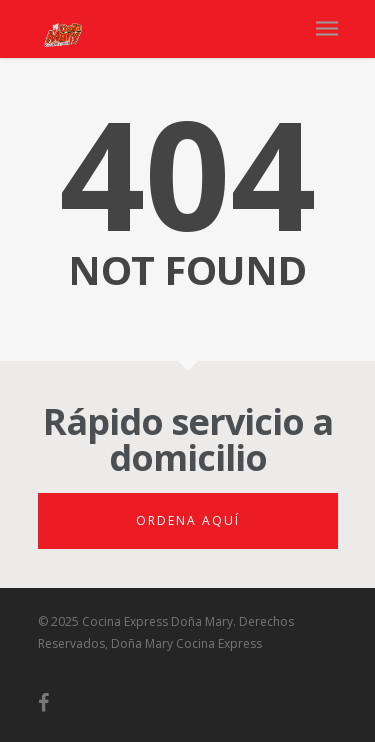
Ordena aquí (188, 520)
